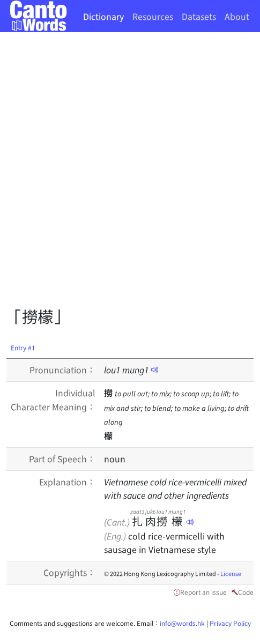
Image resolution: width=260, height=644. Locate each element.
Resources (153, 16)
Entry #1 (23, 347)
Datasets (199, 16)
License (231, 573)
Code (246, 592)
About (237, 16)
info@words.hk (182, 623)
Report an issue (203, 592)
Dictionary (103, 16)
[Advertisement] (130, 173)
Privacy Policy (230, 623)
